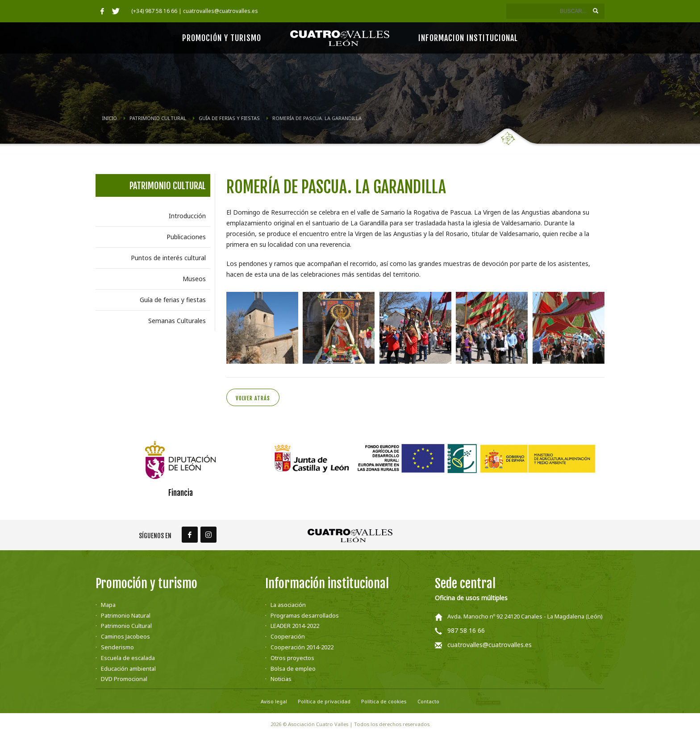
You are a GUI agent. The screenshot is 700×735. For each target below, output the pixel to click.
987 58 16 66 (466, 630)
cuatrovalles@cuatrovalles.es (490, 645)
